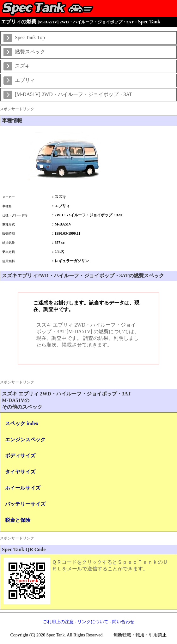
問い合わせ (123, 622)
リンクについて (93, 622)
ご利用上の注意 (58, 622)
